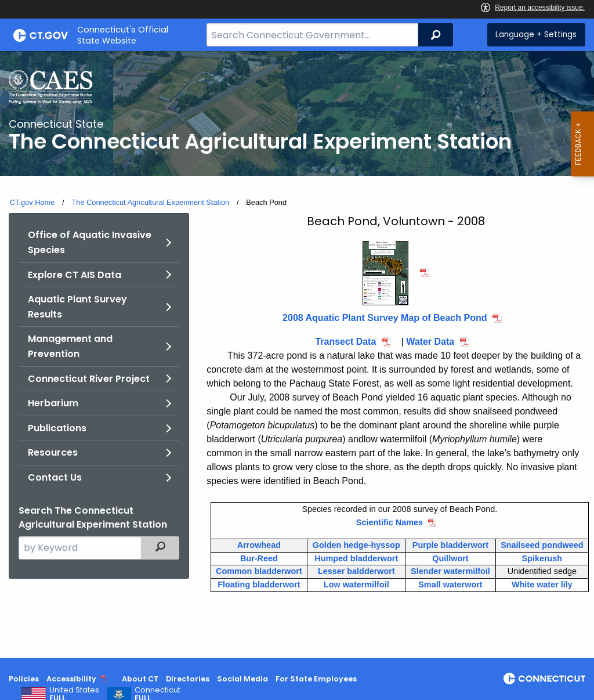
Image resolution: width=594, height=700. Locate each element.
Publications (57, 428)
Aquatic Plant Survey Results (77, 307)
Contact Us (55, 477)
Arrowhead (259, 545)
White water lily (542, 584)
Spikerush (542, 558)
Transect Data (345, 342)
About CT (140, 679)
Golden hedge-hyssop (356, 545)
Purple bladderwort (450, 545)
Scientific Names (390, 522)
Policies (24, 679)
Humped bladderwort (356, 558)
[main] (297, 355)
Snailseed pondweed (542, 545)
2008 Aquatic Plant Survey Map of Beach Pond (385, 318)
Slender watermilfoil (450, 571)
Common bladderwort (259, 571)
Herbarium (53, 403)
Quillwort (450, 558)
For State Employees (316, 679)
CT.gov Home (32, 202)
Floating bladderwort (259, 584)
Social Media (242, 679)
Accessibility (71, 679)
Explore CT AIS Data (75, 275)
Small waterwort (450, 584)
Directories (188, 679)
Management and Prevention (70, 346)
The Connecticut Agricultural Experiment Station (150, 202)
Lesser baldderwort (356, 571)
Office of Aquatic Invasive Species (90, 242)
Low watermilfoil (356, 584)
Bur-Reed (259, 558)
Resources (53, 452)
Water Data (430, 342)
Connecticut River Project (89, 379)
